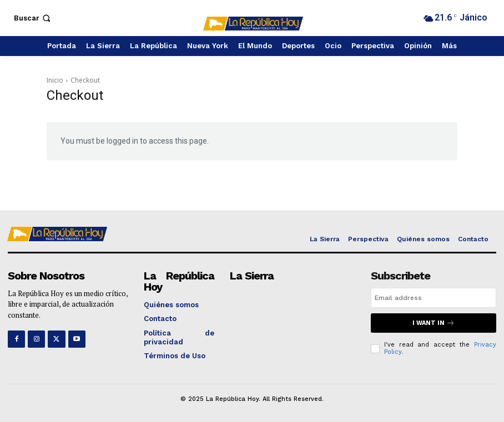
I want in (434, 323)
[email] (434, 298)
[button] (33, 18)
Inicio (55, 80)
